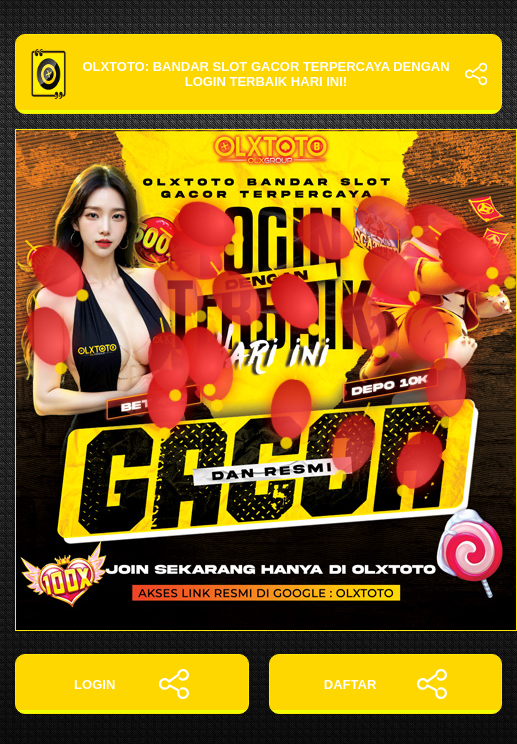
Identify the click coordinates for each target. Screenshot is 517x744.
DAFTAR (385, 684)
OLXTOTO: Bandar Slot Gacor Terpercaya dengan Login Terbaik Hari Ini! (258, 74)
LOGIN (131, 684)
